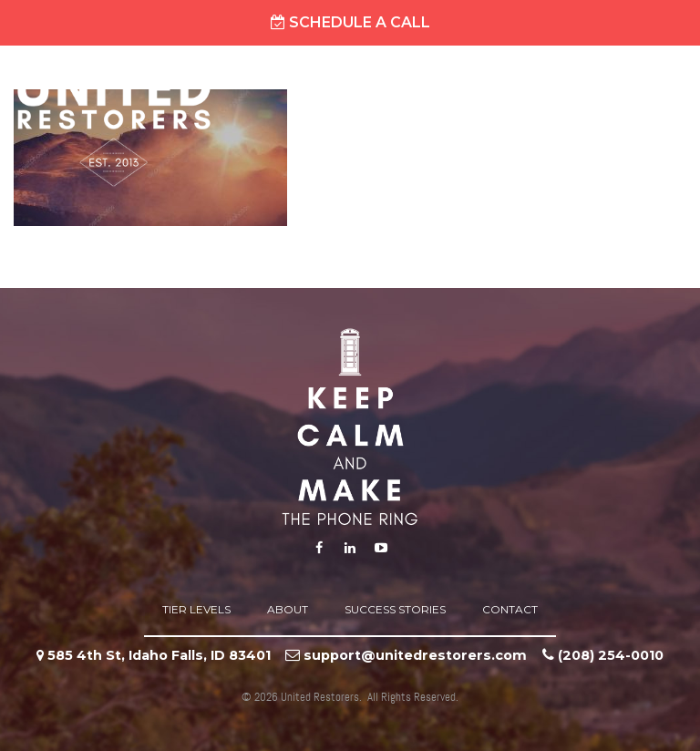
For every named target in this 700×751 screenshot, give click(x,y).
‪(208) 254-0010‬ (611, 655)
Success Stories (395, 609)
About (288, 609)
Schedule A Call (350, 22)
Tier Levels (196, 609)
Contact (510, 609)
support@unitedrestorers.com (415, 655)
